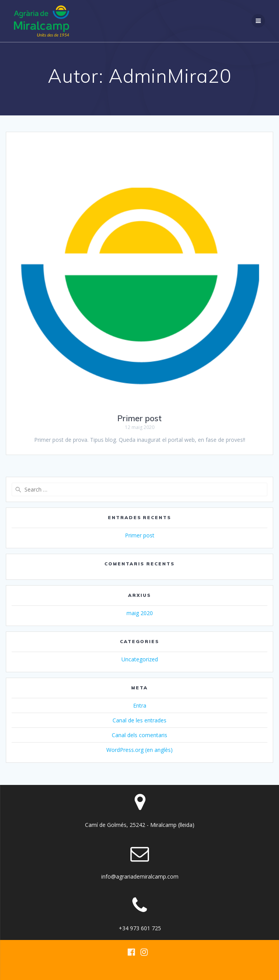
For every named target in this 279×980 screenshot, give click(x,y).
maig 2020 (140, 613)
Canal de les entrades (139, 720)
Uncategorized (140, 659)
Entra (140, 705)
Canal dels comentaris (139, 735)
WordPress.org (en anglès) (139, 750)
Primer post (139, 418)
